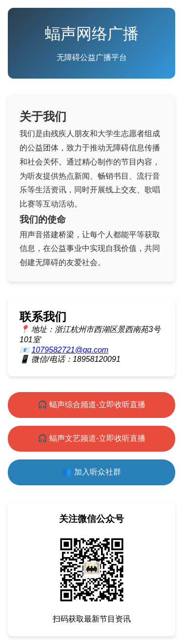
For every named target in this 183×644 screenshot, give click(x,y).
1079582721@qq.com (70, 350)
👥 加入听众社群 (91, 472)
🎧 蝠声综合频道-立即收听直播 (92, 405)
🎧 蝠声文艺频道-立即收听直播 (92, 438)
